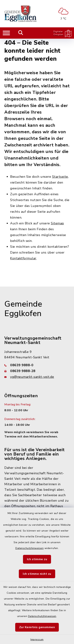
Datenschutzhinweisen (29, 548)
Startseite (60, 177)
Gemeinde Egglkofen (23, 309)
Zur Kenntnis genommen (37, 627)
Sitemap (57, 223)
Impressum (37, 640)
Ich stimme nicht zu (37, 574)
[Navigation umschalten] (6, 33)
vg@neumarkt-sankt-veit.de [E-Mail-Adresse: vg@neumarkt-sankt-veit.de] (32, 377)
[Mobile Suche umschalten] (21, 33)
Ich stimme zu (37, 559)
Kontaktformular (23, 258)
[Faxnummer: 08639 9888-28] (37, 371)
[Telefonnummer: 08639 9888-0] (37, 365)
